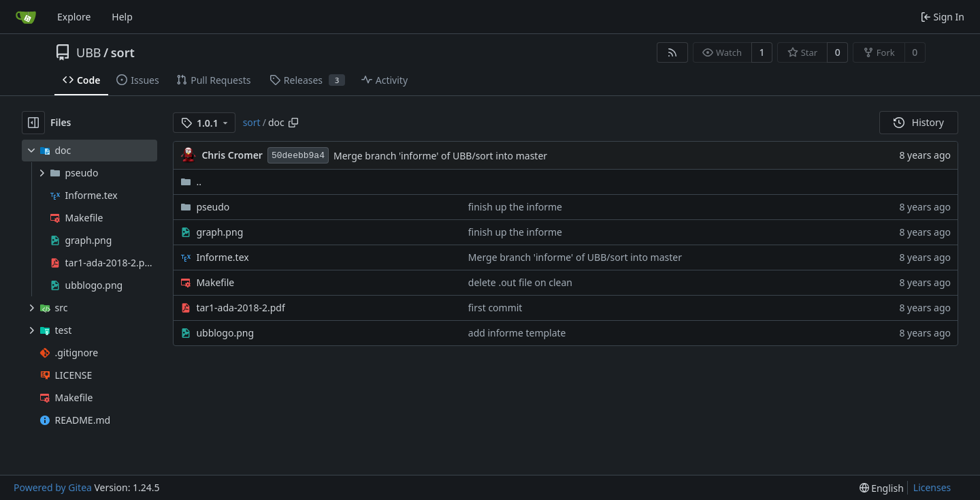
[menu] (882, 488)
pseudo (213, 207)
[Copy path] (293, 123)
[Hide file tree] (33, 123)
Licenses (932, 487)
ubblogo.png (225, 333)
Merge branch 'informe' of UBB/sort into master (440, 156)
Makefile (215, 282)
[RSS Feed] (672, 52)
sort (123, 52)
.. (191, 182)
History (919, 122)
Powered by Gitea (53, 487)
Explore (74, 17)
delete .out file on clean (520, 282)
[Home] (26, 17)
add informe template (517, 333)
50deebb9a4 (298, 156)
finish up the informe (515, 207)
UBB (89, 52)
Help (122, 17)
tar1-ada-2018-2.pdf (240, 308)
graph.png (219, 232)
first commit (495, 308)
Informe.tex (222, 257)
